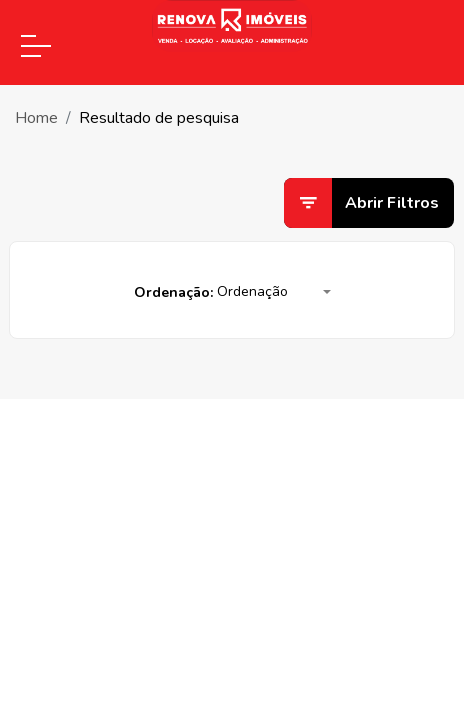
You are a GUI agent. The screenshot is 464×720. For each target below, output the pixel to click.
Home (36, 118)
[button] (274, 293)
